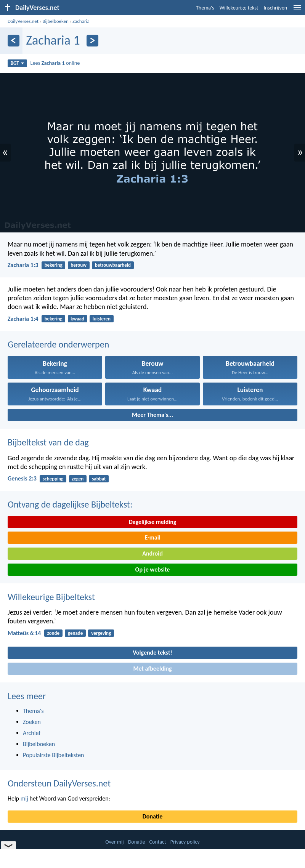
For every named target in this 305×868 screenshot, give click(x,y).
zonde (53, 633)
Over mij (114, 842)
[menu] (297, 10)
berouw (79, 265)
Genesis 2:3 (22, 478)
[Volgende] (92, 41)
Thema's (205, 8)
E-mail (152, 537)
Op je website (153, 569)
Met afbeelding (152, 669)
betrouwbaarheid (113, 265)
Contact (158, 842)
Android (152, 553)
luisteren (102, 319)
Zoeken (32, 722)
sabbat (99, 479)
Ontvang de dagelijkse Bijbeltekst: (70, 504)
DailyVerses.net (23, 21)
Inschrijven (275, 8)
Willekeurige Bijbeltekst (51, 597)
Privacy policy (185, 842)
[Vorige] (14, 41)
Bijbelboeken (55, 21)
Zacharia (81, 21)
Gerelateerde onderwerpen (58, 344)
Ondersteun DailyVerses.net (59, 783)
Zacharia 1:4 (23, 319)
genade (75, 633)
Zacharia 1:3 (23, 265)
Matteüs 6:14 (24, 633)
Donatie (152, 816)
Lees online (55, 63)
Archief (32, 733)
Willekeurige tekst (239, 8)
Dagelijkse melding (153, 522)
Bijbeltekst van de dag (48, 442)
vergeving (101, 633)
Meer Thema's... (152, 415)
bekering (54, 265)
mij (24, 798)
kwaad (77, 319)
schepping (53, 479)
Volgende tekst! (152, 653)
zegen (78, 479)
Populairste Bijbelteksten (54, 755)
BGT (17, 63)
